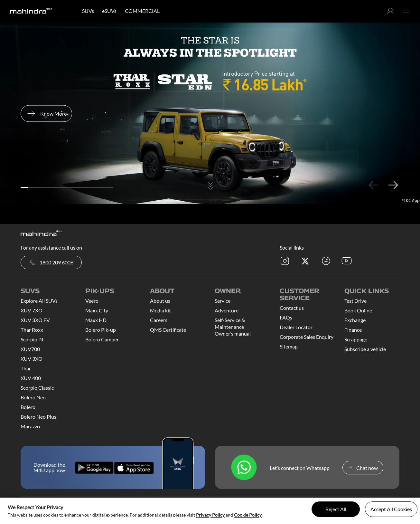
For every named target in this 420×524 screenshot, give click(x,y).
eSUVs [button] (109, 11)
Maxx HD (96, 320)
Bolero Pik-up (101, 330)
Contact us (292, 308)
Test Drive (355, 301)
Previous (374, 185)
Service (223, 301)
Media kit (160, 310)
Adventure (227, 310)
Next (393, 185)
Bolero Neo (33, 397)
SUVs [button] (88, 11)
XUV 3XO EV (35, 320)
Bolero (28, 407)
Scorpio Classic (37, 388)
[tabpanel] (210, 113)
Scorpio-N (32, 339)
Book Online (358, 310)
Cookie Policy (248, 515)
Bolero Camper (102, 339)
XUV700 (30, 349)
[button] (390, 13)
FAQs (286, 317)
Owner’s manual (233, 333)
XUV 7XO (32, 310)
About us (160, 301)
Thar (26, 368)
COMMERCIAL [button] (142, 11)
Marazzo (30, 426)
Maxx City (97, 310)
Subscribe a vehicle (365, 349)
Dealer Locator (296, 327)
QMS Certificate (168, 330)
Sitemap (289, 346)
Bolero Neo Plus (38, 417)
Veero (92, 301)
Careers (159, 320)
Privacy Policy (210, 515)
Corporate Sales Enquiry (307, 337)
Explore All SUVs (39, 301)
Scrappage (356, 339)
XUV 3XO (32, 359)
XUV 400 (31, 378)
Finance (353, 330)
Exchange (355, 320)
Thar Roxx (32, 330)
